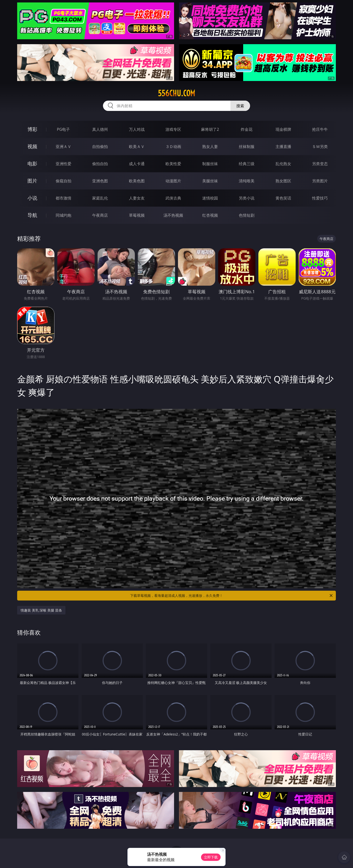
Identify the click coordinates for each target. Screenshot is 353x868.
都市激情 (63, 198)
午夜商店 (100, 215)
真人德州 (100, 129)
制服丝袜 (210, 164)
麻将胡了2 (210, 129)
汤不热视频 (173, 215)
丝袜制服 (247, 147)
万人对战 (137, 129)
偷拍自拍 (100, 164)
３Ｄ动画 (173, 147)
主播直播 (283, 147)
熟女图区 (283, 181)
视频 (32, 146)
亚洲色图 (100, 181)
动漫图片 (173, 181)
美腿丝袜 (210, 181)
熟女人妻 (210, 147)
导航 (32, 215)
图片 (32, 181)
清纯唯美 (247, 181)
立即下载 (211, 857)
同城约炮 (63, 215)
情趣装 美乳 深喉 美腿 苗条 (41, 610)
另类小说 (247, 198)
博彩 (32, 129)
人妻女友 (137, 198)
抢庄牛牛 (320, 129)
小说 (32, 198)
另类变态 (320, 164)
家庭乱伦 (100, 198)
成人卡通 (137, 164)
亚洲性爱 (63, 164)
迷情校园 (210, 198)
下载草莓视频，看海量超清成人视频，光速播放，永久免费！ (232, 596)
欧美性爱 (173, 164)
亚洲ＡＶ (63, 147)
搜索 (240, 106)
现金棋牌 (283, 129)
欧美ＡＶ (137, 147)
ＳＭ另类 (320, 147)
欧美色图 (137, 181)
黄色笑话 (283, 198)
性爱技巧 (320, 198)
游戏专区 (173, 129)
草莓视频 (137, 215)
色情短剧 (247, 215)
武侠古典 (173, 198)
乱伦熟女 (283, 164)
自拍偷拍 (100, 147)
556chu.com (176, 93)
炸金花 (247, 129)
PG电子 (63, 129)
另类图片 (320, 181)
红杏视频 (210, 215)
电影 (32, 164)
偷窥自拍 (63, 181)
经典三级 (247, 164)
